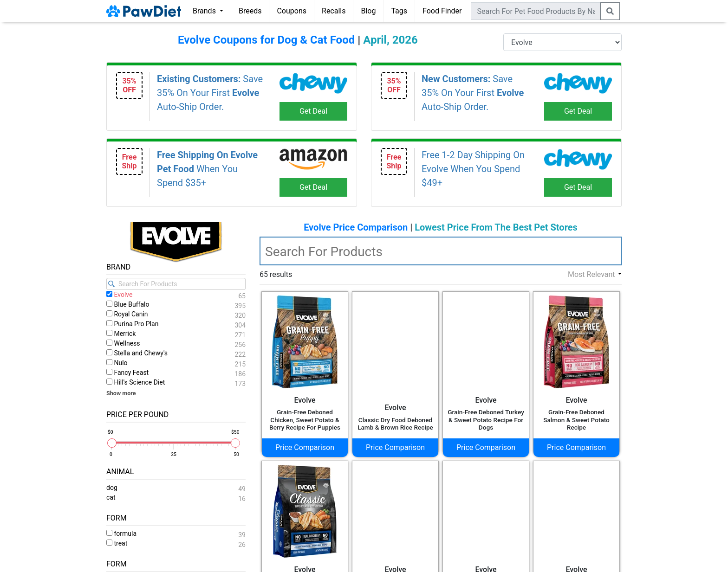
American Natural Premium (159, 368)
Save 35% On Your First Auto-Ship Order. (210, 93)
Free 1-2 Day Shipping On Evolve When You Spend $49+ (473, 169)
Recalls (334, 11)
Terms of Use (293, 560)
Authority (129, 402)
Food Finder (442, 11)
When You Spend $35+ (207, 169)
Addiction (130, 324)
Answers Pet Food (144, 390)
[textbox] (441, 251)
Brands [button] (205, 11)
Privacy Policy (333, 560)
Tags (399, 11)
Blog (368, 11)
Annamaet (131, 379)
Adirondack (133, 335)
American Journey (144, 357)
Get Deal (313, 111)
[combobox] (536, 11)
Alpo (121, 346)
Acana (124, 312)
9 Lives (125, 301)
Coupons (292, 11)
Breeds (250, 11)
